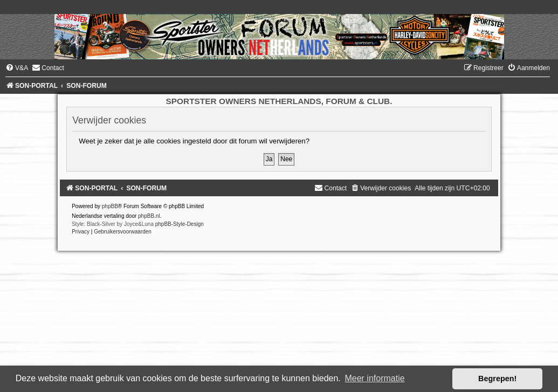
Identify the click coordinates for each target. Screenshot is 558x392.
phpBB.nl (149, 216)
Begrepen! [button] (497, 379)
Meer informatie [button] (374, 378)
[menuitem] (17, 68)
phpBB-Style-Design (180, 224)
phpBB (110, 206)
